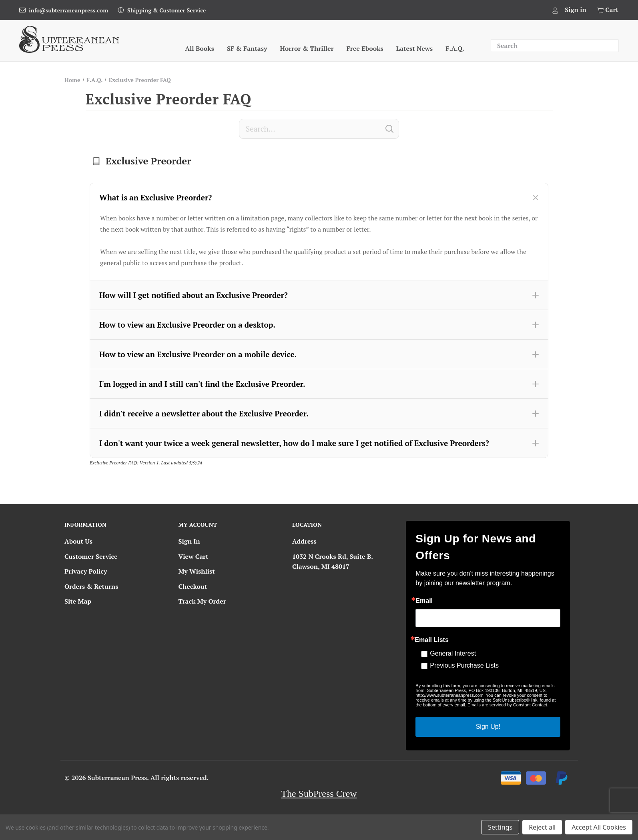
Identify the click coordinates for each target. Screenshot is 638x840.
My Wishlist (196, 571)
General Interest (453, 653)
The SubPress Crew (319, 794)
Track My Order (202, 601)
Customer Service (91, 556)
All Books (200, 48)
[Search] (319, 129)
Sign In (189, 541)
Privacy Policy (86, 571)
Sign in (576, 10)
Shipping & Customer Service (167, 10)
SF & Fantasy (247, 48)
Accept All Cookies (599, 827)
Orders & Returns (91, 586)
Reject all (542, 827)
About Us (78, 541)
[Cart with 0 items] (607, 10)
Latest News (414, 48)
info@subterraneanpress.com (68, 10)
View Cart (193, 556)
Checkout (193, 586)
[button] (319, 198)
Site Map (78, 601)
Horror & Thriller (307, 48)
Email (424, 601)
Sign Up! (488, 727)
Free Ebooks (365, 48)
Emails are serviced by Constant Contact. (508, 705)
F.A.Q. (455, 48)
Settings (500, 827)
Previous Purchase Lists (464, 665)
